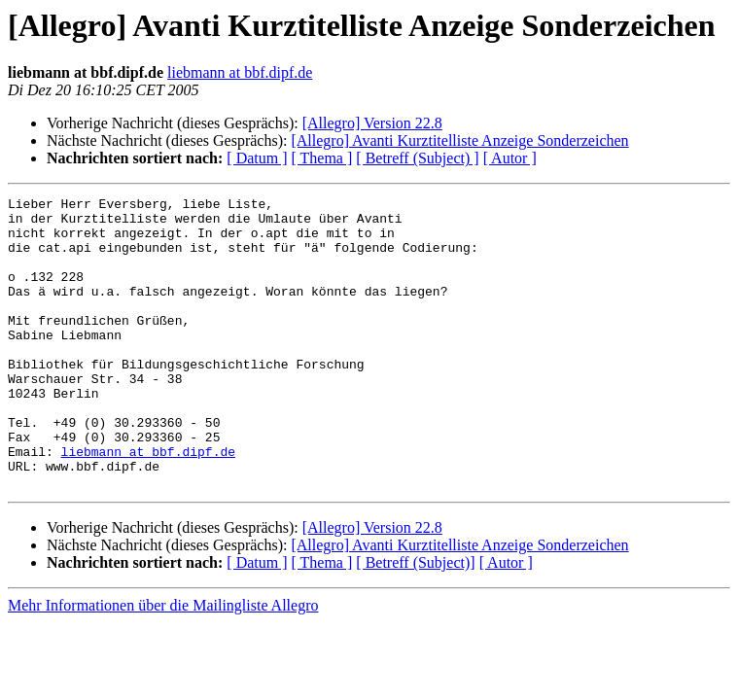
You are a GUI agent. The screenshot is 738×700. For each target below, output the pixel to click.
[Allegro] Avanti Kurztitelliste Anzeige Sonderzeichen (459, 140)
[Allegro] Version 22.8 (372, 123)
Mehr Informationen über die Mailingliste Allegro (163, 664)
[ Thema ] (322, 158)
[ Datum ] (257, 158)
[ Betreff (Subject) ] (417, 158)
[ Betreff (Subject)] (415, 621)
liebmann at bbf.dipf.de (240, 72)
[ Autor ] (510, 158)
